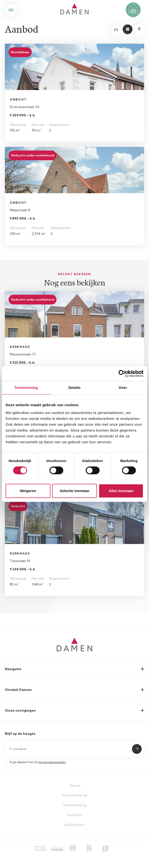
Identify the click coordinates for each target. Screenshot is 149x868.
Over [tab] (123, 388)
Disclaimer (75, 815)
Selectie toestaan (75, 491)
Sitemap (75, 785)
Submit (137, 749)
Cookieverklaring (74, 805)
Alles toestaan (121, 491)
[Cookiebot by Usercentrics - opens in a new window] (122, 373)
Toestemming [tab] (26, 388)
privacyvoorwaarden (52, 762)
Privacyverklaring (74, 795)
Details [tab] (74, 388)
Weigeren (28, 491)
